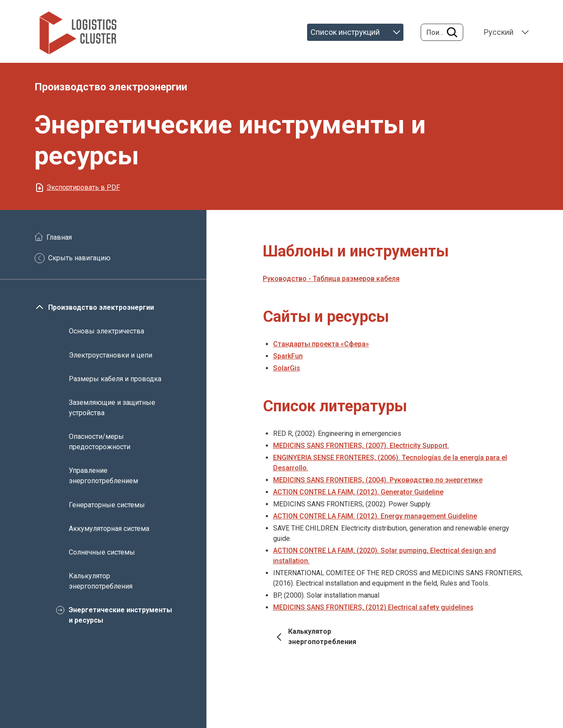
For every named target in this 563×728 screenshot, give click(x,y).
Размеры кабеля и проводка (115, 379)
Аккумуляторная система (109, 529)
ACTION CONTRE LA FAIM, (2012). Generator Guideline (358, 492)
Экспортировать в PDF (83, 187)
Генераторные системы (107, 504)
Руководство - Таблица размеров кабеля (331, 279)
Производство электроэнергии (101, 307)
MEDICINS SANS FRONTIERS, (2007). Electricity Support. (361, 446)
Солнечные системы (102, 552)
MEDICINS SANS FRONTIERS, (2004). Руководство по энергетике (378, 480)
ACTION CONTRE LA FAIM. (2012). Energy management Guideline (375, 516)
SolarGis (287, 368)
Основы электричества (106, 331)
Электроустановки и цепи (111, 355)
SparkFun (288, 356)
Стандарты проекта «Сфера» (321, 344)
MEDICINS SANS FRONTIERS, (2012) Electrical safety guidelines (373, 607)
